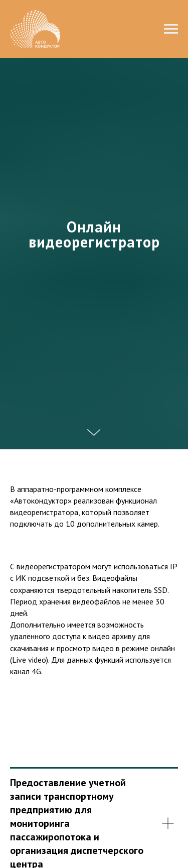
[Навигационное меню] (171, 29)
